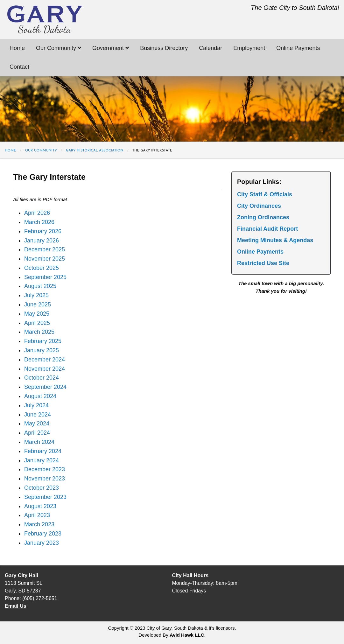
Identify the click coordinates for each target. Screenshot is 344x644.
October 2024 (42, 378)
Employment (249, 48)
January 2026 (42, 241)
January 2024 (42, 460)
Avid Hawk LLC (187, 635)
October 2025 (42, 268)
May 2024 (37, 423)
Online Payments (298, 48)
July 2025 (36, 295)
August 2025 (40, 286)
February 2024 (43, 451)
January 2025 (42, 350)
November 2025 (45, 259)
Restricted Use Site (263, 263)
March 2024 (39, 442)
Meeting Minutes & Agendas (275, 240)
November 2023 (45, 479)
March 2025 (39, 332)
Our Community (59, 48)
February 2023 (43, 534)
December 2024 (45, 360)
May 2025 (37, 314)
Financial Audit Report (267, 229)
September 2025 (45, 277)
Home (17, 48)
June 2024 (38, 415)
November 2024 (45, 369)
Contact (19, 67)
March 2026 (39, 222)
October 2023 (42, 488)
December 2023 (45, 469)
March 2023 (39, 524)
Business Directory (164, 48)
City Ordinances (259, 206)
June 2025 (38, 304)
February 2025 (43, 341)
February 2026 (43, 231)
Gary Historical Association (95, 151)
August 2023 (40, 506)
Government (111, 48)
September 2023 (45, 497)
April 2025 (37, 323)
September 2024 (45, 387)
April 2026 (37, 213)
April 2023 (37, 515)
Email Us (16, 606)
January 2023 (42, 543)
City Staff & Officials (265, 194)
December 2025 (45, 249)
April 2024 (37, 433)
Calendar (211, 48)
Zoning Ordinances (263, 217)
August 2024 (40, 396)
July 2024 (36, 405)
